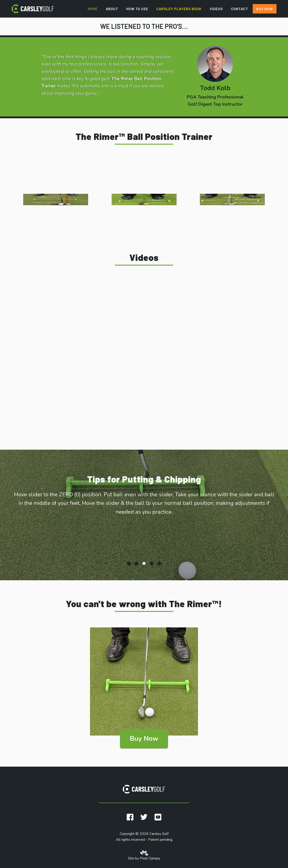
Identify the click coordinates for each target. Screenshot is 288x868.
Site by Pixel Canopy (144, 858)
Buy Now (265, 9)
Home (93, 9)
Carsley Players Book (179, 9)
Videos (216, 9)
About (112, 9)
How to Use (137, 9)
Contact (240, 9)
